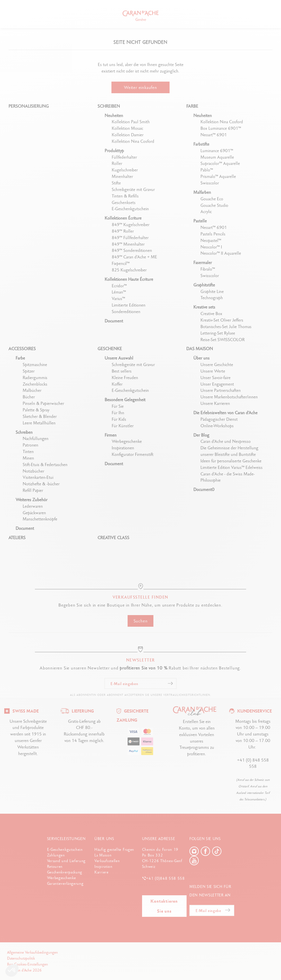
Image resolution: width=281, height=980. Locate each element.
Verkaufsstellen (107, 861)
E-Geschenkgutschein (65, 849)
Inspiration (103, 866)
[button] (12, 970)
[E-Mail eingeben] (140, 684)
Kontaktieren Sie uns (164, 906)
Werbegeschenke (62, 878)
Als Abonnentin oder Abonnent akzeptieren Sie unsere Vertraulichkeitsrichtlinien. (140, 695)
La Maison (103, 855)
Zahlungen (56, 855)
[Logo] (22, 710)
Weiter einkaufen (140, 87)
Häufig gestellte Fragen (114, 849)
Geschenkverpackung (65, 872)
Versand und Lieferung (66, 861)
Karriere (102, 872)
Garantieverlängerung (65, 883)
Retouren (55, 866)
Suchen (141, 621)
